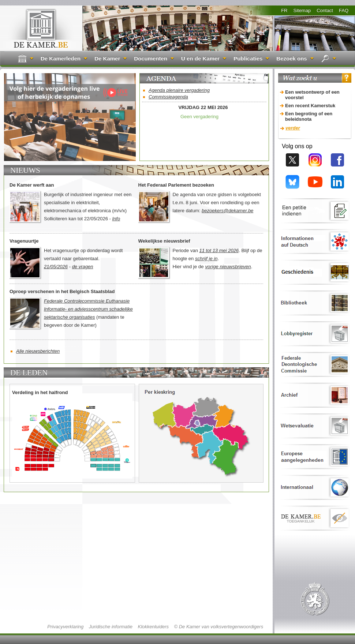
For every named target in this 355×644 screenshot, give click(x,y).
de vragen (83, 267)
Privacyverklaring (65, 627)
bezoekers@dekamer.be (227, 211)
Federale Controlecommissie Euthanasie (87, 301)
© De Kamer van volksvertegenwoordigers (218, 627)
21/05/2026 (56, 267)
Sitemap (302, 10)
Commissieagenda (168, 97)
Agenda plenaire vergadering (179, 90)
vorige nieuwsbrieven (228, 267)
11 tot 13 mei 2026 (219, 250)
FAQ (344, 10)
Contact (325, 10)
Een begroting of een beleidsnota (309, 116)
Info (116, 219)
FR (284, 10)
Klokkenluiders (153, 627)
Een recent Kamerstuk (310, 106)
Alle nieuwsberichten (38, 351)
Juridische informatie (111, 627)
